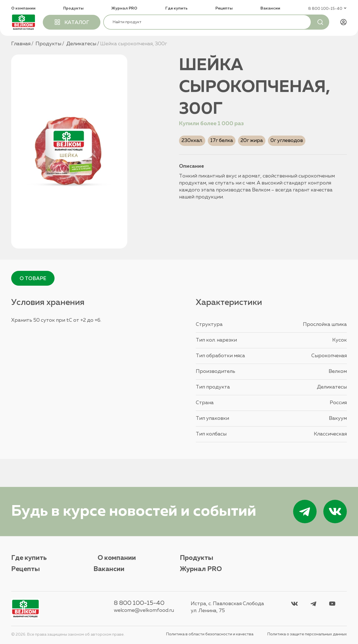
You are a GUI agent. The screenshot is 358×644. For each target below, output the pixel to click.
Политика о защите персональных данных (307, 634)
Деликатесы (81, 44)
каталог (72, 22)
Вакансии (270, 8)
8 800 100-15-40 (139, 603)
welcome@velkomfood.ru (143, 611)
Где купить (176, 8)
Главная (21, 44)
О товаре (33, 279)
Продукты (73, 8)
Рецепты (224, 8)
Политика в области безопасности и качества (210, 634)
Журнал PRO (124, 8)
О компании (23, 8)
